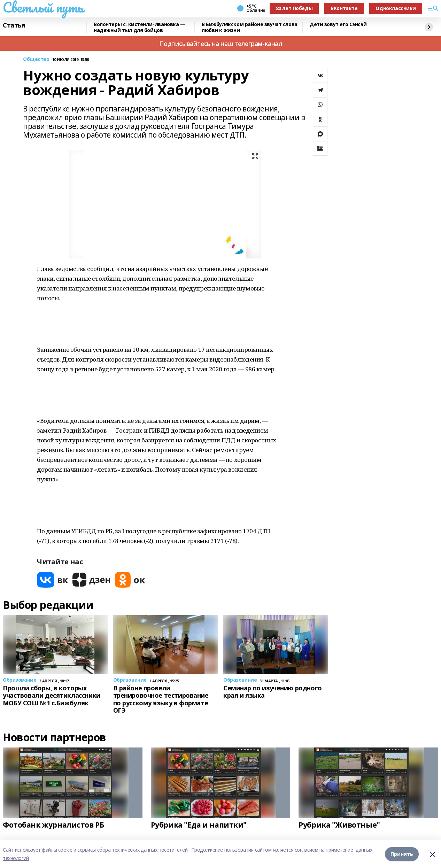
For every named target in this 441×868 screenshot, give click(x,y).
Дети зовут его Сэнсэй (338, 25)
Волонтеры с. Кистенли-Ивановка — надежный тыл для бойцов (140, 27)
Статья (14, 25)
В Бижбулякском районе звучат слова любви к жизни (250, 27)
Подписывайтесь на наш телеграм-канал (221, 44)
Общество (36, 59)
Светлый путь (43, 7)
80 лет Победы (294, 8)
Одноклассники (396, 8)
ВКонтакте (344, 8)
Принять (402, 854)
